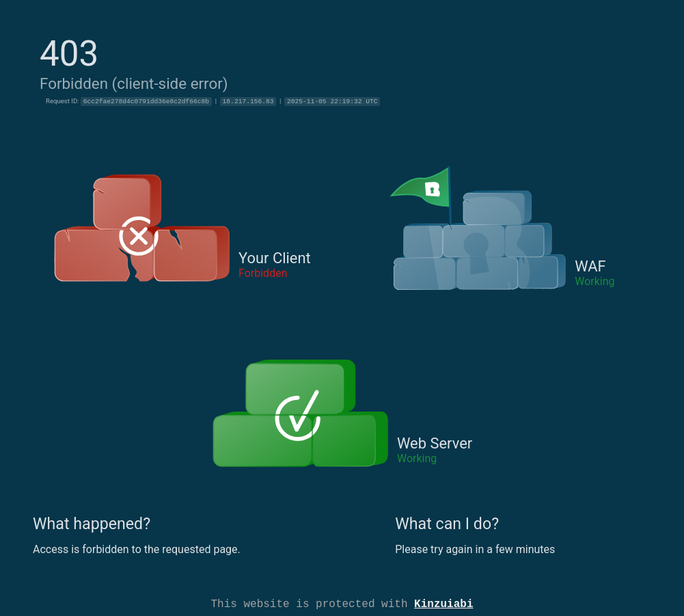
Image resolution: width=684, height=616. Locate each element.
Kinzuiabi (443, 603)
